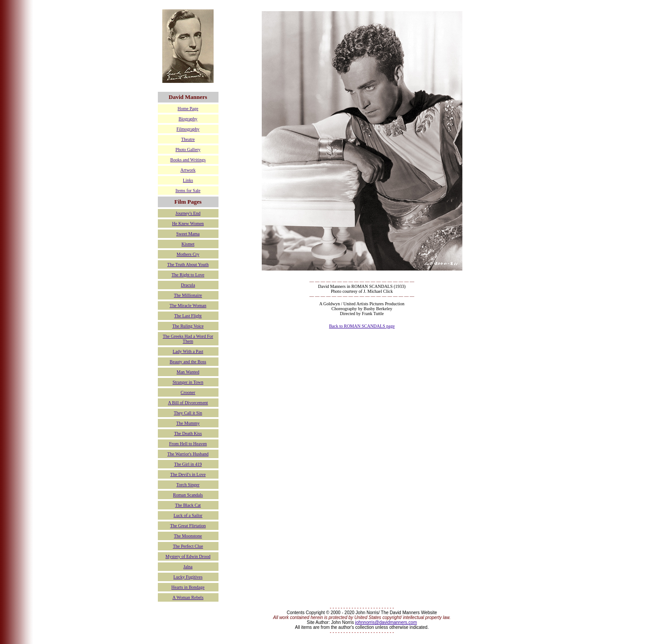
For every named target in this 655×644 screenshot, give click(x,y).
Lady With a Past (188, 351)
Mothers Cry (188, 254)
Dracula (188, 285)
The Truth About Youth (188, 265)
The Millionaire (188, 295)
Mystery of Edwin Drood (188, 556)
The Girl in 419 (188, 464)
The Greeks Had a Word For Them (188, 339)
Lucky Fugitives (188, 577)
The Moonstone (188, 536)
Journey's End (188, 213)
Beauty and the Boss (188, 362)
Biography (188, 119)
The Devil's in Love (188, 474)
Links (188, 180)
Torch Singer (188, 485)
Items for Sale (188, 191)
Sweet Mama (188, 234)
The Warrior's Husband (188, 454)
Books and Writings (188, 160)
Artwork (188, 170)
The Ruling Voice (188, 326)
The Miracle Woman (188, 306)
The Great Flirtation (188, 526)
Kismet (188, 244)
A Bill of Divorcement (188, 403)
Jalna (188, 567)
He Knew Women (188, 224)
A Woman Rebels (188, 597)
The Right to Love (188, 275)
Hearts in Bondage (188, 587)
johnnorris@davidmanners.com (386, 622)
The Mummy (188, 423)
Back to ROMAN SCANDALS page (362, 326)
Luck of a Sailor (188, 515)
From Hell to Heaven (188, 444)
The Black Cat (188, 505)
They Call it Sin (188, 413)
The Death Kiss (188, 433)
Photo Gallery (188, 150)
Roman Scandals (188, 495)
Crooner (188, 392)
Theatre (188, 139)
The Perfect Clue (188, 546)
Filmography (188, 129)
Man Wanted (188, 372)
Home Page (188, 109)
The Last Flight (188, 316)
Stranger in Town (188, 382)
